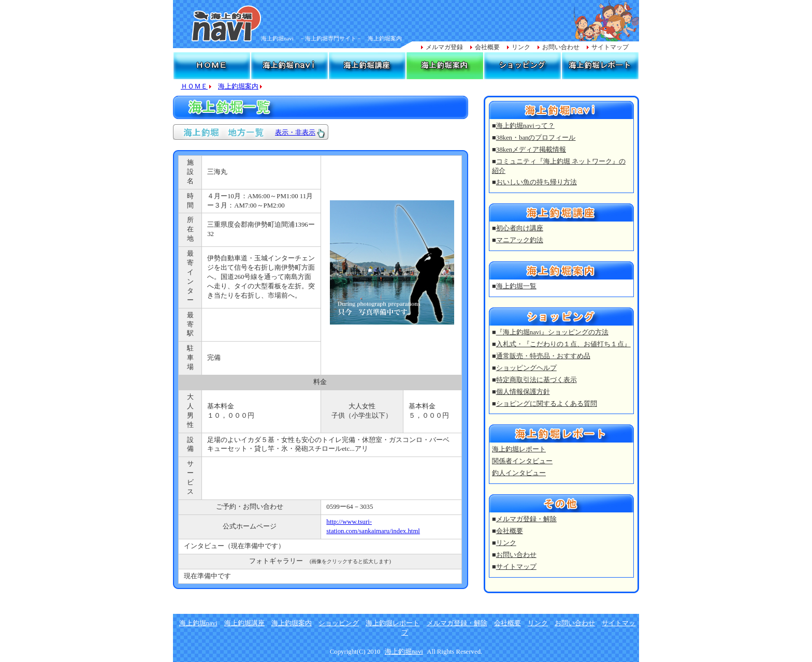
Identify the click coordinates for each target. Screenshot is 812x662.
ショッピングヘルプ (526, 368)
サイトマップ (610, 47)
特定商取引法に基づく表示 (536, 380)
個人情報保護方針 (523, 392)
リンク (521, 47)
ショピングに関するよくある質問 (547, 404)
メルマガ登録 (444, 47)
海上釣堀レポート (519, 449)
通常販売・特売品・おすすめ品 (543, 356)
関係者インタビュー (522, 461)
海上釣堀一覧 (516, 286)
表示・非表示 (295, 133)
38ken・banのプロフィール (536, 138)
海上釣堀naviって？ (525, 126)
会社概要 (487, 47)
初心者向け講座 (520, 228)
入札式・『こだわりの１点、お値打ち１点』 (563, 344)
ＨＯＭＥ (194, 86)
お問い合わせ (561, 47)
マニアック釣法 (520, 240)
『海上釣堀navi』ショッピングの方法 (552, 332)
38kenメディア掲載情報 (531, 150)
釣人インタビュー (519, 473)
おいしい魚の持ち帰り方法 (536, 182)
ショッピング (339, 623)
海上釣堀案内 (238, 86)
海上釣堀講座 (244, 623)
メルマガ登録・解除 (526, 519)
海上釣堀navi (198, 623)
